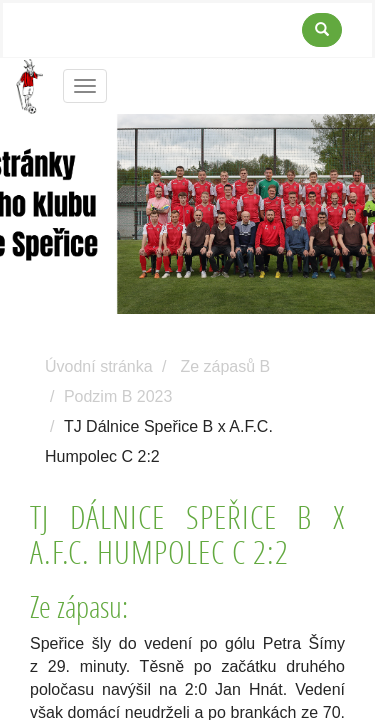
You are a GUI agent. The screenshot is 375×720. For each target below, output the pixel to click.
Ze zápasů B (225, 366)
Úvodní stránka (99, 366)
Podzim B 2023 (118, 396)
